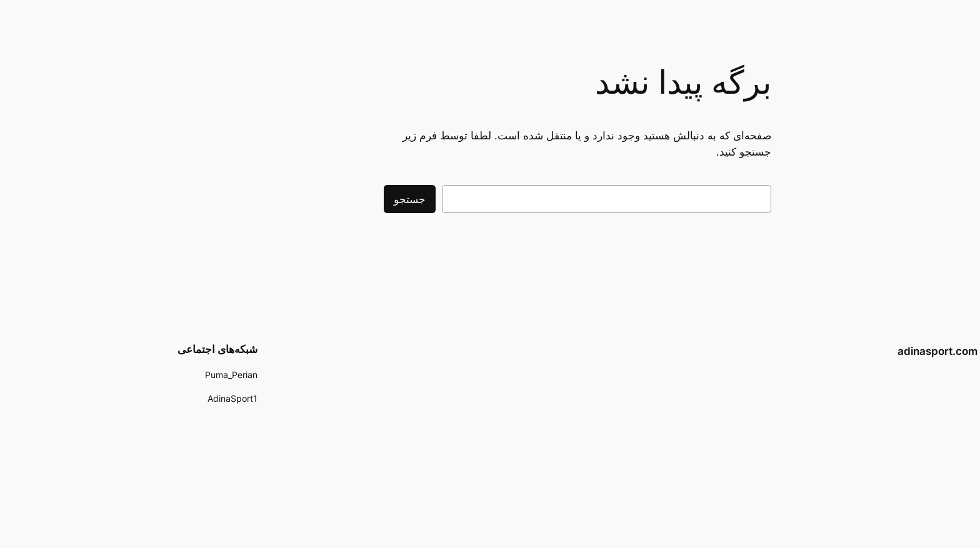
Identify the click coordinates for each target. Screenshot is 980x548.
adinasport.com (850, 351)
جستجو (322, 199)
